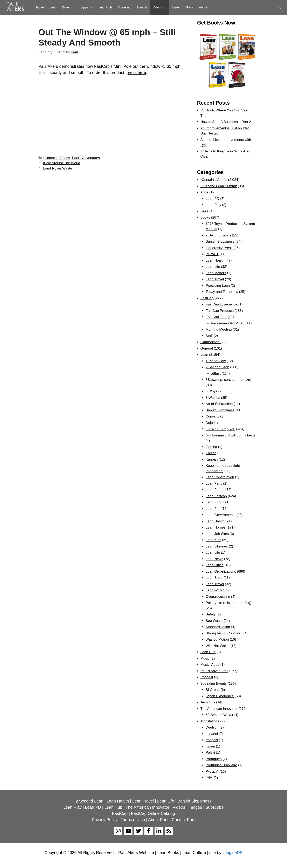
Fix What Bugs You (220, 429)
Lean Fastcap (216, 496)
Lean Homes (216, 527)
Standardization (218, 627)
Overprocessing (218, 597)
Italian (210, 746)
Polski (210, 753)
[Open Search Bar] (279, 7)
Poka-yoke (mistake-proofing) (228, 603)
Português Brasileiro (221, 765)
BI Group (213, 690)
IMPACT (212, 254)
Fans (190, 7)
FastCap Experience (221, 304)
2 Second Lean (217, 235)
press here (136, 73)
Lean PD (212, 199)
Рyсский (212, 771)
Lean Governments (221, 515)
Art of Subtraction (219, 404)
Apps (88, 7)
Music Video (210, 665)
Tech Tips (208, 702)
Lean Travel (215, 279)
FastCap (207, 298)
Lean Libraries (217, 546)
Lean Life (213, 267)
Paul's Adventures (86, 158)
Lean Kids (213, 540)
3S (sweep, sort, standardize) (228, 380)
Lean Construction (220, 477)
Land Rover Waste (58, 168)
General (207, 348)
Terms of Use (133, 820)
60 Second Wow (218, 715)
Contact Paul (183, 820)
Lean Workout (217, 590)
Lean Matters (216, 273)
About (207, 7)
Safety (211, 614)
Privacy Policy (104, 820)
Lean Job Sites (217, 534)
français (212, 740)
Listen (176, 7)
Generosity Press (219, 248)
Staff (209, 336)
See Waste (214, 621)
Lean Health (215, 260)
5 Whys (211, 391)
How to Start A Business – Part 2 (226, 122)
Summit (142, 7)
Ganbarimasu (211, 342)
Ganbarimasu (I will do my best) (230, 435)
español (212, 734)
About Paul (158, 820)
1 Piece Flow (216, 361)
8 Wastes (213, 398)
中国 (209, 778)
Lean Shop (214, 578)
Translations (210, 721)
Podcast (207, 677)
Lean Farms (215, 490)
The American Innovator (219, 709)
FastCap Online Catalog (153, 813)
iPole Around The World (62, 163)
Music (205, 658)
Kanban (212, 459)
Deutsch (212, 727)
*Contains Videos (57, 158)
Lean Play (213, 205)
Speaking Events (214, 684)
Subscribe (215, 807)
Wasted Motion (217, 639)
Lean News (214, 559)
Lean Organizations (221, 571)
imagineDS (232, 853)
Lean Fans (214, 484)
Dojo (209, 423)
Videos (161, 7)
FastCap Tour (216, 317)
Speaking (124, 7)
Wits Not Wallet (218, 646)
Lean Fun (213, 509)
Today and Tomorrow (222, 292)
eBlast (216, 374)
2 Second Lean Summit (219, 186)
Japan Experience (220, 696)
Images (195, 807)
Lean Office (215, 565)
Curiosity (212, 416)
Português (214, 759)
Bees (204, 211)
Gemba (211, 447)
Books (70, 7)
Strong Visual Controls (223, 633)
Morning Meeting (219, 329)
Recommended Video (228, 323)
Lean (53, 7)
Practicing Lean (218, 286)
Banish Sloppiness (220, 242)
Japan (40, 7)
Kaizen (211, 453)
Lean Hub (105, 7)
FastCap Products (220, 311)
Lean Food (214, 502)
